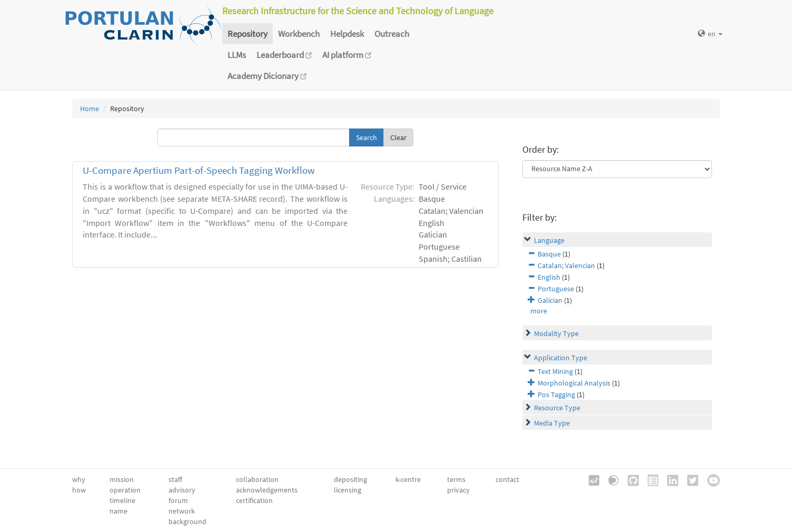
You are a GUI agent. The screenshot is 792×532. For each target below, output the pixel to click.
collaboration (257, 479)
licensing (348, 490)
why (79, 479)
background (187, 521)
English (549, 277)
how (79, 490)
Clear (398, 137)
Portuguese (556, 289)
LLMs (237, 55)
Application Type (561, 358)
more (539, 311)
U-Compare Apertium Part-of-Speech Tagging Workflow (199, 170)
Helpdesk (347, 34)
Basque (549, 254)
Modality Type (556, 333)
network (182, 511)
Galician (550, 300)
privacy (458, 490)
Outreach (392, 34)
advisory (182, 490)
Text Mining (555, 371)
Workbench (299, 34)
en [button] (710, 34)
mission (122, 479)
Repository (247, 34)
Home (90, 109)
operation (125, 490)
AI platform (347, 55)
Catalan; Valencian (566, 265)
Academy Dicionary (267, 76)
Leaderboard (284, 55)
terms (456, 479)
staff (175, 479)
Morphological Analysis (574, 383)
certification (254, 500)
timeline (122, 500)
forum (178, 500)
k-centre (408, 479)
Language (549, 240)
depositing (350, 479)
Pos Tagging (556, 395)
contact (507, 479)
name (118, 511)
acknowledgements (267, 490)
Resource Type (557, 408)
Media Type (552, 423)
